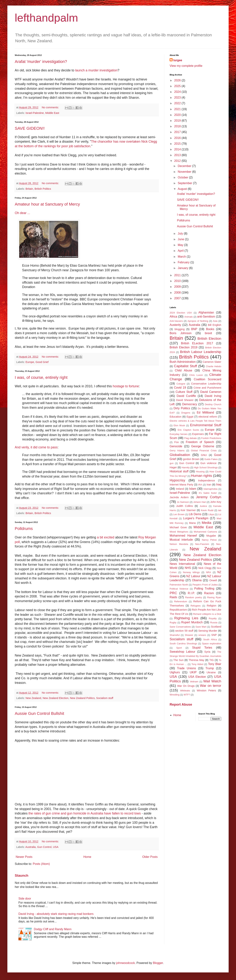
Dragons (186, 413)
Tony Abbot (197, 664)
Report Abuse (181, 704)
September (185, 183)
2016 (178, 138)
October (183, 177)
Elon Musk (179, 425)
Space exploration (212, 644)
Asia (215, 321)
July (181, 234)
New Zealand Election (55, 698)
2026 (178, 80)
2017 (178, 132)
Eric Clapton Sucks (189, 430)
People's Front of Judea (205, 585)
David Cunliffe (186, 396)
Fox (177, 442)
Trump (210, 668)
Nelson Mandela (179, 544)
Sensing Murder (208, 631)
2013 (178, 155)
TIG (211, 660)
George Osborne (203, 446)
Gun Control (44, 847)
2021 (178, 109)
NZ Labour (193, 576)
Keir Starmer (188, 510)
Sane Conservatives (180, 627)
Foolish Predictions (211, 438)
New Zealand (33, 698)
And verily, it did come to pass (36, 447)
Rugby (173, 622)
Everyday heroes (179, 434)
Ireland (180, 489)
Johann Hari (200, 502)
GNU (204, 455)
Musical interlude (181, 540)
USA (56, 847)
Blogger (158, 963)
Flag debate (190, 438)
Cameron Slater (212, 362)
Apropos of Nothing (198, 321)
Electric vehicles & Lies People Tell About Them (195, 421)
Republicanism (178, 610)
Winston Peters (206, 690)
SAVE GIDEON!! (30, 128)
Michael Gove (178, 527)
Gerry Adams (177, 451)
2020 (178, 115)
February (184, 262)
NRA (208, 572)
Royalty (213, 618)
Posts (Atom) (41, 864)
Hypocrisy (177, 480)
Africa (173, 317)
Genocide (176, 446)
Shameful (175, 635)
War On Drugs (186, 686)
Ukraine (211, 672)
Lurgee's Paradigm (196, 518)
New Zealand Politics (82, 698)
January (183, 268)
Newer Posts (24, 857)
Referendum (181, 601)
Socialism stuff (105, 698)
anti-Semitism (206, 317)
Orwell (213, 580)
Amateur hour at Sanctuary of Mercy (47, 204)
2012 (178, 161)
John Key (216, 502)
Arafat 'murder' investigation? (41, 62)
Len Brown (179, 514)
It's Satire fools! (208, 493)
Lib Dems (195, 514)
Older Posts (150, 857)
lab (220, 510)
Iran (209, 485)
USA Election (197, 677)
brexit (208, 333)
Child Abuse (183, 370)
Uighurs (175, 672)
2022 (178, 103)
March (182, 257)
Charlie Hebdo (214, 366)
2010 (178, 281)
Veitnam (194, 682)
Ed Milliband (205, 413)
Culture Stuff (184, 392)
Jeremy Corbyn (209, 497)
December (185, 166)
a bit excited (106, 537)
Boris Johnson (181, 333)
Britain (29, 189)
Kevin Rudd (207, 510)
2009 (178, 287)
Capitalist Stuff (185, 366)
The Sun (178, 660)
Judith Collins (184, 506)
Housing (200, 472)
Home (87, 857)
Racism (209, 593)
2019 (178, 121)
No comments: (51, 107)
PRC (173, 593)
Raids (173, 597)
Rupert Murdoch (192, 622)
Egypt (190, 417)
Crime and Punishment (207, 388)
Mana (192, 523)
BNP (194, 329)
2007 (178, 298)
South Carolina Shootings (183, 644)
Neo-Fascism (202, 544)
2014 (178, 149)
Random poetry (194, 597)
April (181, 251)
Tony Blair (215, 664)
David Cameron (211, 392)
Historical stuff (179, 471)
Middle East (52, 113)
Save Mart (201, 627)
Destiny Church (213, 404)
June (181, 239)
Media (206, 523)
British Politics (43, 189)
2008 (178, 293)
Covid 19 (180, 388)
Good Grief (42, 362)
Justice (203, 506)
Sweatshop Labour (182, 652)
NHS (188, 568)
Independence (206, 480)
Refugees (196, 606)
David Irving (213, 396)
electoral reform (208, 417)
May (181, 245)
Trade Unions (186, 668)
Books (210, 329)
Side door (25, 899)
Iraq (219, 484)
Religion (211, 606)
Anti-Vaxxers (176, 321)
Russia (214, 622)
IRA (200, 485)
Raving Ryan (214, 597)
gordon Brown (191, 459)
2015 (178, 144)
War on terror (211, 686)
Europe (30, 362)
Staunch (22, 875)
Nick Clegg (205, 568)
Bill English (215, 325)
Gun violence (209, 463)
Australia (31, 847)
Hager (173, 467)
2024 (178, 92)
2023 (178, 98)
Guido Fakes (211, 459)
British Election (209, 339)
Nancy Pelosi (209, 540)
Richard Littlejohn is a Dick (207, 614)
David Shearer (185, 400)
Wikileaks (185, 691)
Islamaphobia (211, 489)
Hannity (186, 467)
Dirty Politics (182, 408)
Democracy (190, 404)
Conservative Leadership (206, 384)
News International (182, 564)
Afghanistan (206, 312)
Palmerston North (179, 585)
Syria (207, 652)
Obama (197, 580)
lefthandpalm (46, 18)
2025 (178, 86)
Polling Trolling (204, 589)
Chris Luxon (196, 375)
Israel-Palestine (35, 113)
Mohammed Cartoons (205, 532)
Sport (179, 648)
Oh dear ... (22, 213)
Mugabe (211, 536)
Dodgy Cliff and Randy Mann (53, 929)
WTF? (187, 695)
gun (172, 463)
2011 (178, 275)
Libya (211, 514)
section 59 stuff (184, 631)
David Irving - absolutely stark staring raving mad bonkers (56, 914)
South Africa (210, 639)
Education (176, 417)
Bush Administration (183, 362)
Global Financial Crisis (204, 451)
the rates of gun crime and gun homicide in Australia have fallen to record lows (85, 813)
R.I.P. (191, 593)
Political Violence (179, 589)
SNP (214, 635)
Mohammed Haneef (183, 536)
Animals (189, 317)
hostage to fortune (126, 386)
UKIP (193, 672)
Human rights (202, 476)
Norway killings (191, 572)
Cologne (181, 384)
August (183, 189)
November (185, 172)
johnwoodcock (125, 963)
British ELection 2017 (197, 343)
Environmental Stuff (206, 425)
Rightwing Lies (186, 618)
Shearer (189, 635)
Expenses (198, 434)
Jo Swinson (183, 502)
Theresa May (196, 660)
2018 (178, 126)
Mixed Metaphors (179, 532)
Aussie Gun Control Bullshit (39, 713)
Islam (193, 489)
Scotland (216, 627)
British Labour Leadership (201, 352)
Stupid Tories (202, 648)
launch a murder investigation (96, 70)
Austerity (175, 325)
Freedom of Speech (200, 442)
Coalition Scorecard (208, 379)
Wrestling (175, 695)
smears (202, 635)
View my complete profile (186, 66)
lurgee (178, 60)
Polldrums (24, 529)
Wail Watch (212, 681)
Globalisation (180, 455)
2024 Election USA (181, 313)
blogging (180, 329)
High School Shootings (206, 467)
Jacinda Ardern (179, 497)
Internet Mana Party (181, 485)
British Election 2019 (184, 347)
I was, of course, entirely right (41, 377)
